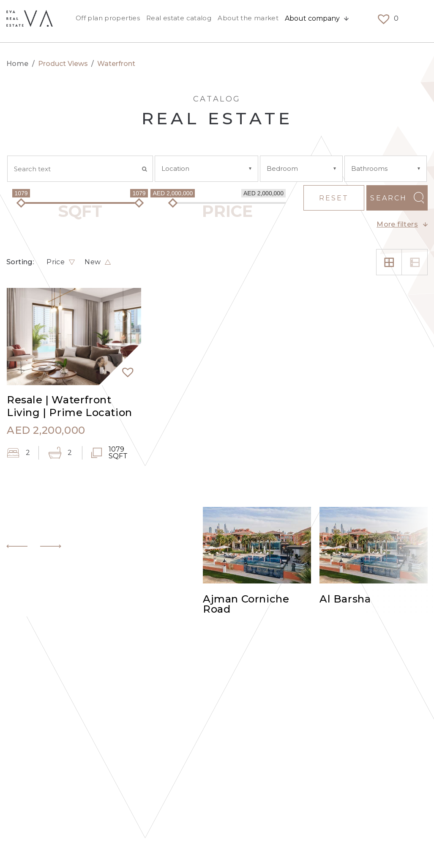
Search (389, 198)
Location (175, 168)
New (93, 262)
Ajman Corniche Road (246, 605)
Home (18, 64)
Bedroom (282, 168)
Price (56, 262)
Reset (334, 198)
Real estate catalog (179, 21)
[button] (124, 368)
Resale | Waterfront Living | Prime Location (70, 406)
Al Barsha (345, 600)
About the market (248, 21)
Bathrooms (369, 168)
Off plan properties (108, 21)
